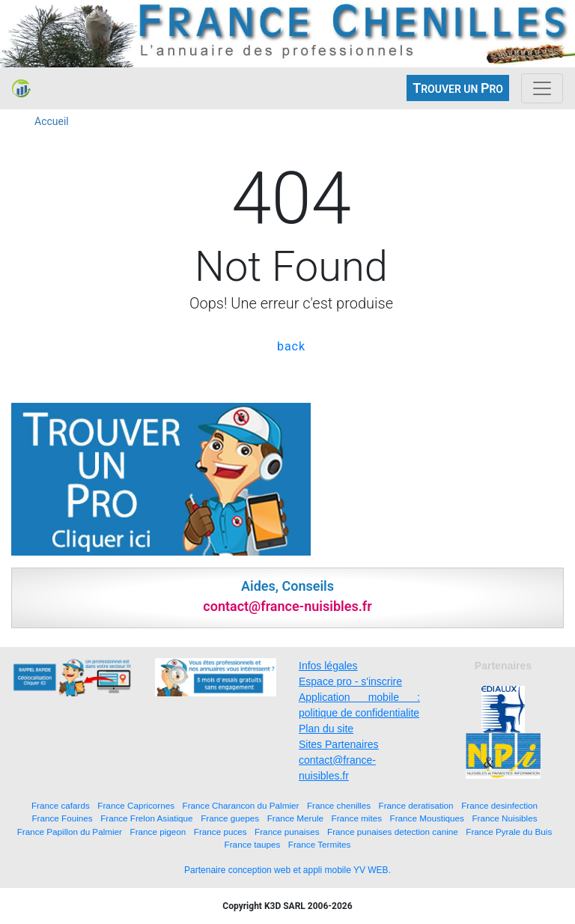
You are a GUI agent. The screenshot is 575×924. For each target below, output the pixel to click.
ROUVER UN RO (458, 88)
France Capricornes (136, 805)
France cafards (61, 805)
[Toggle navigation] (542, 88)
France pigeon (158, 832)
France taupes (253, 844)
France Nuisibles (504, 818)
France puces (220, 832)
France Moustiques (427, 818)
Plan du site (326, 729)
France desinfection (499, 805)
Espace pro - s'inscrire (350, 681)
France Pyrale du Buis (509, 832)
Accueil (52, 121)
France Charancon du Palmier (241, 805)
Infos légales (328, 666)
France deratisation (416, 805)
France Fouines (62, 818)
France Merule (295, 818)
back (291, 346)
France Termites (320, 844)
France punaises (287, 832)
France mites (357, 818)
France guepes (230, 818)
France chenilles (339, 805)
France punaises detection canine (393, 832)
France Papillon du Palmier (70, 832)
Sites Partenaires (339, 744)
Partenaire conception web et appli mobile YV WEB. (287, 870)
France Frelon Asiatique (146, 818)
